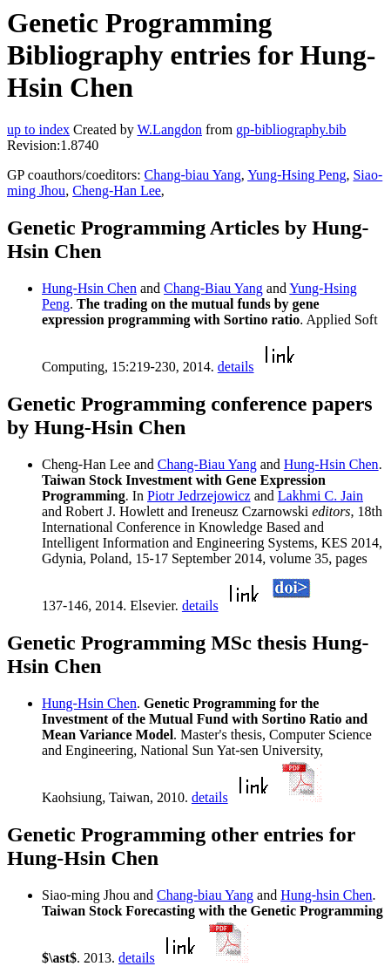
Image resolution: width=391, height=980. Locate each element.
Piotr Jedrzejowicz (199, 496)
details (236, 367)
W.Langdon (169, 129)
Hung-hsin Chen (326, 895)
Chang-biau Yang (193, 175)
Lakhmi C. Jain (320, 496)
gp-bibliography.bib (291, 129)
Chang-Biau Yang (213, 288)
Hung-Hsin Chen (89, 288)
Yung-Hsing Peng (297, 175)
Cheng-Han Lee (117, 191)
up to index (38, 129)
